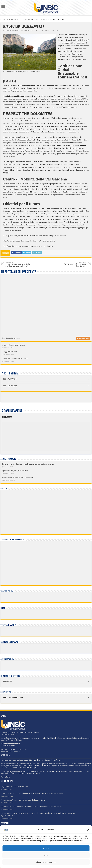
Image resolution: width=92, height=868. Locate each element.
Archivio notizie (12, 19)
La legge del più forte (9, 352)
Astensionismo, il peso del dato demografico (18, 477)
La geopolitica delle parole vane (13, 345)
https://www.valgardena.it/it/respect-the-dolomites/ (34, 246)
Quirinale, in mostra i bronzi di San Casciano (74, 264)
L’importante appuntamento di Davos (15, 358)
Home (3, 19)
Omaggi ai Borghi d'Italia (29, 19)
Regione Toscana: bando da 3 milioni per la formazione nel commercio (31, 807)
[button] (88, 830)
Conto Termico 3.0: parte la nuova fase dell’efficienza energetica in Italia (32, 793)
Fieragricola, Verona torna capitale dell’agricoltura (23, 800)
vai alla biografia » (83, 338)
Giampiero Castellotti (12, 31)
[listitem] (55, 435)
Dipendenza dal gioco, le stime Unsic (15, 471)
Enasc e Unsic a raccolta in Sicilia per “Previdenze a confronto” (18, 264)
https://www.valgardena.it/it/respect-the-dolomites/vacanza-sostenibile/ (29, 241)
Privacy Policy (6, 777)
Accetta (46, 848)
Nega (46, 855)
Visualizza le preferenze (46, 862)
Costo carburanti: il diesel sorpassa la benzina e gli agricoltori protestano (28, 464)
